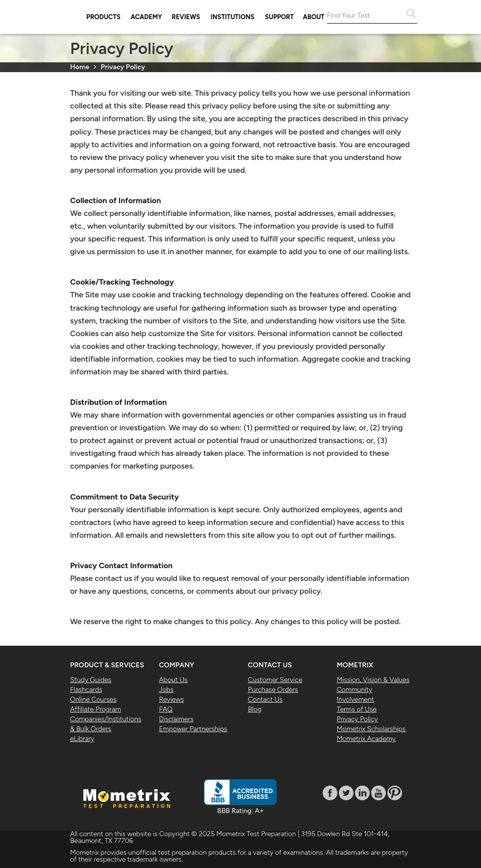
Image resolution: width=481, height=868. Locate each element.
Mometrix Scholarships (371, 729)
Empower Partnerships (193, 729)
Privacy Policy (357, 719)
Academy (146, 17)
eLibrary (82, 739)
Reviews (186, 17)
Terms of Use (357, 709)
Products (103, 17)
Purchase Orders (273, 690)
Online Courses (93, 699)
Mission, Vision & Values (373, 680)
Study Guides (91, 680)
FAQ (166, 709)
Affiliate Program (96, 709)
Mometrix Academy (366, 739)
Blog (255, 709)
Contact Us (266, 699)
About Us (173, 680)
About (314, 17)
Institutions (233, 17)
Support (279, 17)
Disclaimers (176, 719)
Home (80, 67)
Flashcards (86, 690)
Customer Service (275, 680)
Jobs (166, 690)
